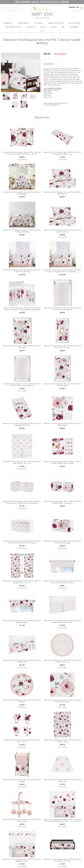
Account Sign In (76, 11)
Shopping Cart (74, 7)
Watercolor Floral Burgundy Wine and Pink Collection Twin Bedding (22, 193)
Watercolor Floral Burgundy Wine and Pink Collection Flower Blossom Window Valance (62, 582)
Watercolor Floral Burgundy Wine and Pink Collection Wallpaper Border (22, 860)
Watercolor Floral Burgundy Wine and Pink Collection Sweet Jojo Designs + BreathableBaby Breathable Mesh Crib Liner (22, 309)
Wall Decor (30, 27)
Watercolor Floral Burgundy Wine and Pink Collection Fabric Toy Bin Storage (62, 542)
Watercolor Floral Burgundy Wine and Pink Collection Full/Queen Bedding (22, 231)
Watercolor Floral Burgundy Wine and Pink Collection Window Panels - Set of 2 (22, 582)
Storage (43, 27)
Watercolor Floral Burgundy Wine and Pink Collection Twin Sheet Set (62, 193)
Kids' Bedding (39, 23)
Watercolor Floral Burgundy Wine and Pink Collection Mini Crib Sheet (62, 385)
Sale (42, 31)
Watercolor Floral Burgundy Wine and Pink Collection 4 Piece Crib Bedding (22, 271)
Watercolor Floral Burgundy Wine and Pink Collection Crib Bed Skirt (22, 661)
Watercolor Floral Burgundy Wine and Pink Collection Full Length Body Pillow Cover (62, 153)
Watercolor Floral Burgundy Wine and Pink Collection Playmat (22, 701)
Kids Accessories (75, 23)
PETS (63, 27)
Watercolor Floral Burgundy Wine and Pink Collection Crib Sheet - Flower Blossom (62, 309)
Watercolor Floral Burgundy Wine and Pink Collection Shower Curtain (62, 741)
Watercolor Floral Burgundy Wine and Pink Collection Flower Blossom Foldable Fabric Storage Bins (22, 502)
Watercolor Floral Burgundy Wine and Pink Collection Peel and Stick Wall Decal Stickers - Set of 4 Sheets (62, 820)
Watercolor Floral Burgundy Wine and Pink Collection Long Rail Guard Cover (62, 860)
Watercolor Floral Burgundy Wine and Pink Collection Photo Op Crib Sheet (62, 347)
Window (54, 27)
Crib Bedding (8, 23)
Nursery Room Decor (56, 23)
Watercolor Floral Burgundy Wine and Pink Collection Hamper (22, 780)
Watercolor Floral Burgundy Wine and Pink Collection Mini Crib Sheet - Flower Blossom (22, 385)
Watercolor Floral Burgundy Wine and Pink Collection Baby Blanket (62, 424)
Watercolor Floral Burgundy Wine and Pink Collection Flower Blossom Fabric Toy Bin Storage (22, 542)
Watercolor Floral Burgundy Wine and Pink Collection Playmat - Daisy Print (62, 661)
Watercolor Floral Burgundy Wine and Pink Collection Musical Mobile (22, 820)
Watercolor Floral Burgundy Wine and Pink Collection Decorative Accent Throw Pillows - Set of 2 (22, 153)
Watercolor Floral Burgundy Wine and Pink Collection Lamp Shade (62, 780)
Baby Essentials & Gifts (13, 27)
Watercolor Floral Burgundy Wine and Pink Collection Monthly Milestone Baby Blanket (62, 462)
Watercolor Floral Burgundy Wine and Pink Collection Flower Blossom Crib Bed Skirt (62, 621)
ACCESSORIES (74, 27)
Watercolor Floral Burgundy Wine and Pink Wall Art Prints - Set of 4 (22, 741)
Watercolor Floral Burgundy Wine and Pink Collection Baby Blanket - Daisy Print (22, 462)
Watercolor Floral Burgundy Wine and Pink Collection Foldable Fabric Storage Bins (62, 502)
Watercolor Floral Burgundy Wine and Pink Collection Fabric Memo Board (62, 701)
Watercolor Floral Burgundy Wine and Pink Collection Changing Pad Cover (22, 424)
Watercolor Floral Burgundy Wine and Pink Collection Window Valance (22, 621)
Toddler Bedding (23, 23)
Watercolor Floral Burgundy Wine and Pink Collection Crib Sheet (22, 347)
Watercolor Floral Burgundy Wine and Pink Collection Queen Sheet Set (62, 231)
